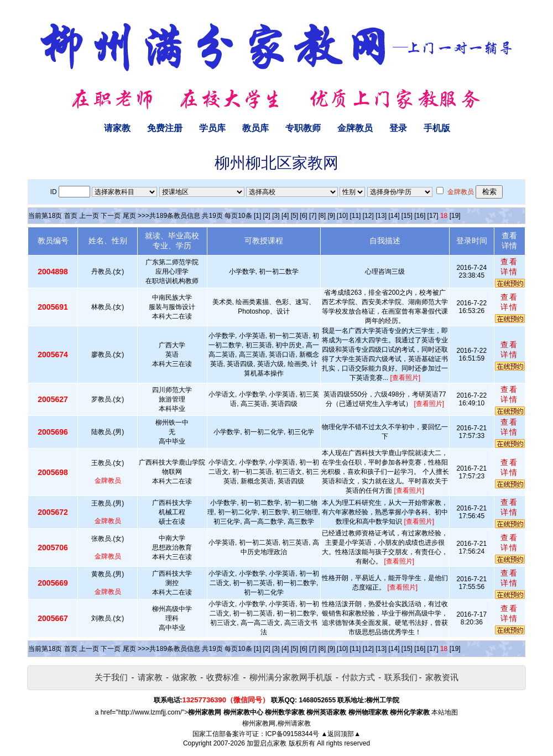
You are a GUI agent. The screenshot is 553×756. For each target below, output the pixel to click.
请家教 (117, 128)
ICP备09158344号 (292, 734)
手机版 (437, 128)
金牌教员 (355, 128)
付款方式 (358, 677)
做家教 (184, 677)
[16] (420, 216)
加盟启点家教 (267, 743)
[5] (294, 216)
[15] (407, 216)
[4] (285, 216)
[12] (368, 216)
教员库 (255, 128)
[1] (257, 216)
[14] (394, 216)
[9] (331, 216)
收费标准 (223, 677)
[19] (455, 216)
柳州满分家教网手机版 (291, 677)
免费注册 (165, 128)
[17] (433, 216)
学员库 (212, 128)
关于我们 (111, 677)
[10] (342, 216)
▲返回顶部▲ (341, 734)
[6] (303, 216)
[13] (381, 216)
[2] (267, 216)
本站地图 (445, 712)
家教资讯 (442, 677)
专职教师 (303, 128)
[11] (355, 216)
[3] (276, 216)
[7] (313, 216)
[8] (322, 216)
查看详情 (509, 267)
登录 (398, 128)
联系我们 (401, 677)
